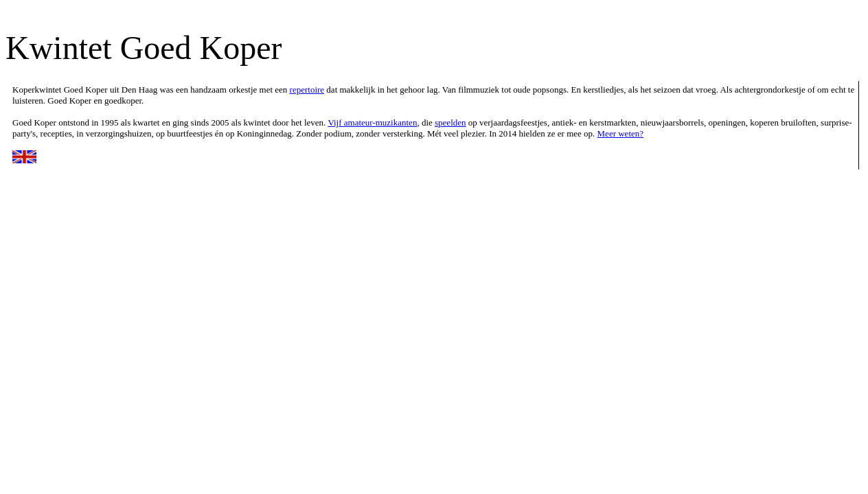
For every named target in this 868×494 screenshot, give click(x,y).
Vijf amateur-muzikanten (372, 122)
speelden (450, 122)
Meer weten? (621, 133)
